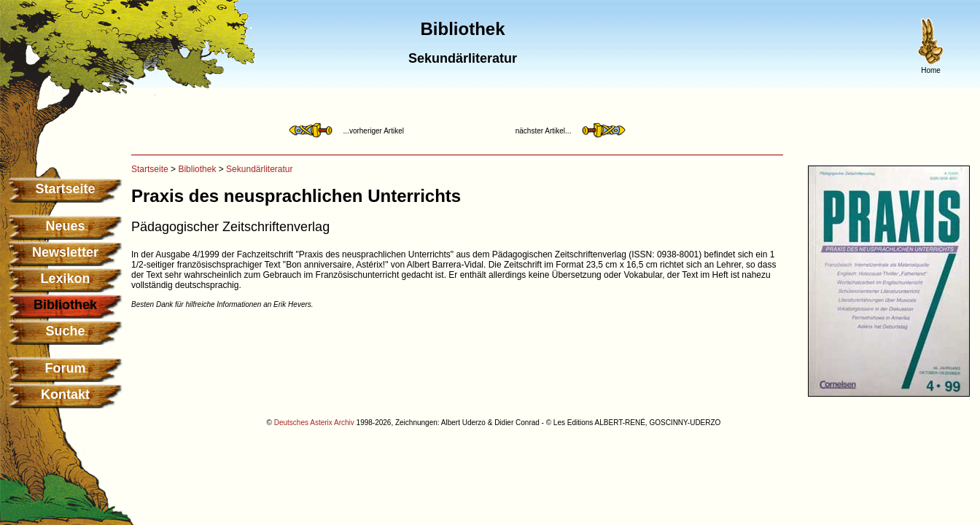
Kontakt (65, 394)
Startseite (65, 189)
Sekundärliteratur (259, 169)
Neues (65, 226)
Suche (65, 331)
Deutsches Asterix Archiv (314, 423)
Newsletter (65, 252)
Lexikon (65, 279)
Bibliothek (197, 169)
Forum (66, 368)
